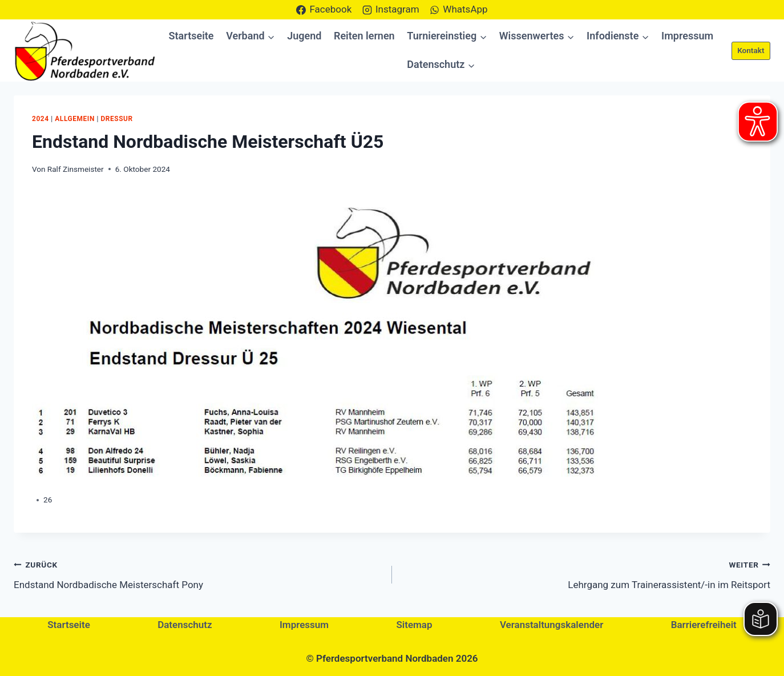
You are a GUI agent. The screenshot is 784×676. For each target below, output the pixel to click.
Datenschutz (185, 625)
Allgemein (75, 119)
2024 (41, 119)
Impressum (687, 36)
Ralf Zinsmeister (76, 169)
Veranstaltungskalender (551, 625)
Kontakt (751, 50)
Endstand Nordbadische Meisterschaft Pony (198, 574)
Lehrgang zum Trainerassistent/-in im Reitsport (586, 574)
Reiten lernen (364, 36)
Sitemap (414, 625)
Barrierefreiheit (704, 625)
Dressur (116, 119)
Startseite (191, 36)
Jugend (304, 36)
